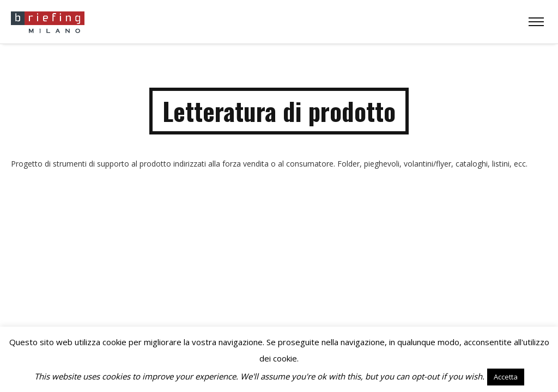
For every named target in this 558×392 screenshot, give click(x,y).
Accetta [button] (506, 377)
